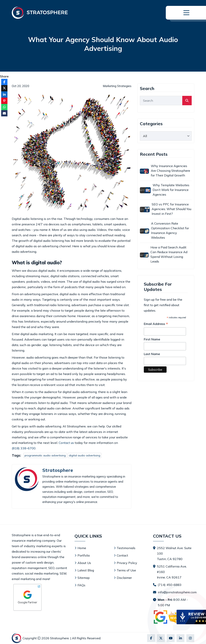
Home (82, 548)
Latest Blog (86, 570)
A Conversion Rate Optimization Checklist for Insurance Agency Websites (170, 230)
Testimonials (126, 548)
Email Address (156, 324)
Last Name (152, 354)
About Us (84, 563)
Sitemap (84, 578)
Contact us (66, 443)
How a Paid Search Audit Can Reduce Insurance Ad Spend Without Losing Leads (169, 254)
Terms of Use (126, 570)
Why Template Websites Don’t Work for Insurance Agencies (171, 190)
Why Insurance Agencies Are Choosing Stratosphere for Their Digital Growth (170, 171)
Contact (122, 555)
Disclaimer (124, 578)
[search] (187, 101)
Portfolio (84, 555)
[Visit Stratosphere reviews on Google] (171, 617)
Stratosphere (58, 470)
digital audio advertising (85, 455)
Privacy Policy (127, 563)
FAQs (81, 585)
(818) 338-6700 (24, 448)
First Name (152, 339)
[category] (166, 136)
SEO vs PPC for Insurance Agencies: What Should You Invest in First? (171, 209)
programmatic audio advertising (45, 455)
